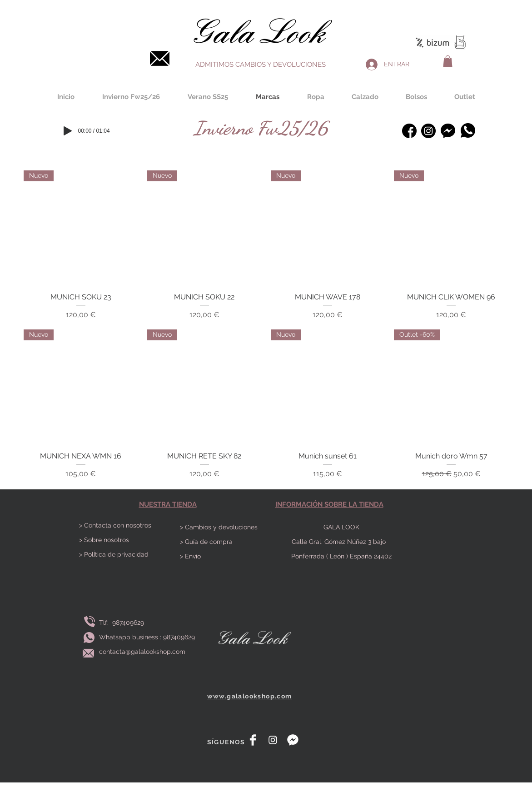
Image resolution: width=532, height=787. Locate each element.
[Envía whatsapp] (89, 637)
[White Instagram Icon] (273, 740)
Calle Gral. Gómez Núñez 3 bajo (341, 542)
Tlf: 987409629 (123, 623)
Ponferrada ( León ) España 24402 (341, 556)
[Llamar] (89, 621)
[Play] (68, 131)
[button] (448, 61)
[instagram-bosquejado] (428, 131)
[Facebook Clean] (253, 740)
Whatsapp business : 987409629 (147, 637)
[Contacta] (160, 58)
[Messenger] (448, 131)
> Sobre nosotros (104, 540)
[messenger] (293, 740)
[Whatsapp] (468, 130)
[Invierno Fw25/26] (261, 128)
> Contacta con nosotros (115, 525)
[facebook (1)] (409, 131)
